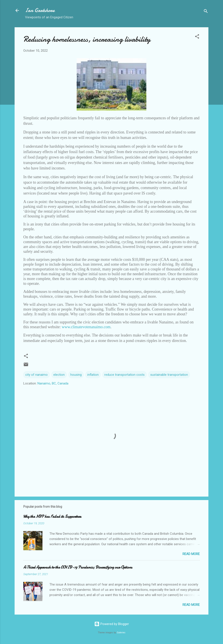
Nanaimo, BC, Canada (53, 383)
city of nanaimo (36, 375)
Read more (191, 554)
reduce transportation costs (124, 375)
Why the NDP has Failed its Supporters (52, 517)
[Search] (206, 12)
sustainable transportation (169, 375)
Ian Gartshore (40, 10)
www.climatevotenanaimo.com (86, 327)
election (59, 375)
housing (76, 375)
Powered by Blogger (112, 624)
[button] (197, 37)
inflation (93, 375)
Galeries (121, 633)
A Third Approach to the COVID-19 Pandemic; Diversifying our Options (78, 567)
